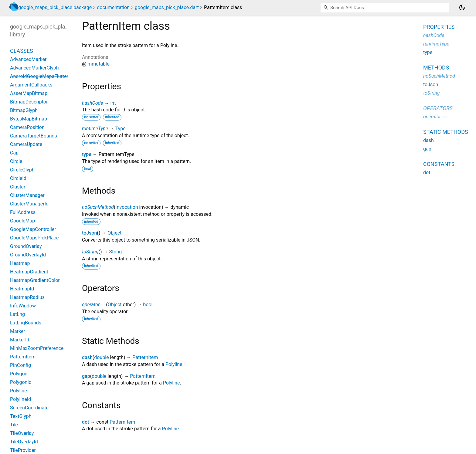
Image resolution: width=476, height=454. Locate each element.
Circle (16, 161)
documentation (113, 7)
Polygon (19, 374)
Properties (439, 27)
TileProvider (23, 450)
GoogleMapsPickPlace (34, 238)
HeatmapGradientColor (35, 280)
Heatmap (20, 263)
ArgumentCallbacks (31, 85)
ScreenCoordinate (29, 408)
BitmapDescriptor (29, 102)
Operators (438, 108)
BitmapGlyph (24, 110)
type (87, 154)
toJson (89, 233)
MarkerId (20, 340)
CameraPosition (27, 127)
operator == (94, 305)
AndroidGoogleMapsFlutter (39, 76)
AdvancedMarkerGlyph (34, 68)
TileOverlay (22, 433)
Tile (14, 425)
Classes (22, 51)
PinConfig (20, 365)
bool (148, 305)
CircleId (18, 178)
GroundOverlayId (28, 255)
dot (85, 422)
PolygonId (21, 382)
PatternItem (145, 357)
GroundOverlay (26, 246)
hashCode (92, 103)
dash (87, 357)
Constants (439, 164)
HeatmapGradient (29, 272)
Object (114, 233)
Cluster (18, 187)
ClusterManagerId (29, 204)
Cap (14, 153)
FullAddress (23, 212)
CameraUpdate (26, 144)
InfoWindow (23, 306)
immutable (98, 64)
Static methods (446, 132)
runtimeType (95, 129)
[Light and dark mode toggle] (462, 8)
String (115, 252)
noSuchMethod (98, 207)
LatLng (17, 314)
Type (121, 129)
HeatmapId (22, 289)
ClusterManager (27, 195)
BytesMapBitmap (29, 119)
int (113, 103)
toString (90, 252)
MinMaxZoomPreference (37, 348)
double (101, 357)
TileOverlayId (24, 442)
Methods (436, 68)
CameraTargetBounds (34, 136)
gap (86, 376)
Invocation (127, 207)
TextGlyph (21, 416)
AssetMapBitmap (29, 93)
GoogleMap (22, 221)
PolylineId (20, 399)
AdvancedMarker (28, 59)
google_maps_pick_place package (55, 7)
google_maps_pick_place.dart (167, 7)
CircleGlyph (22, 170)
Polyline (174, 364)
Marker (18, 331)
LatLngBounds (26, 323)
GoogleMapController (33, 229)
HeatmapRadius (27, 297)
